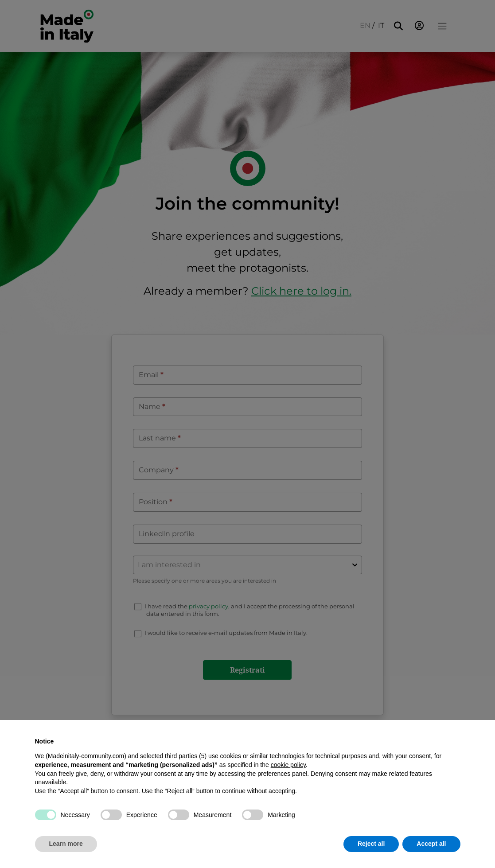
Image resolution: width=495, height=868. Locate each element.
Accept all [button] (431, 844)
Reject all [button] (371, 844)
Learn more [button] (66, 844)
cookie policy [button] (288, 765)
